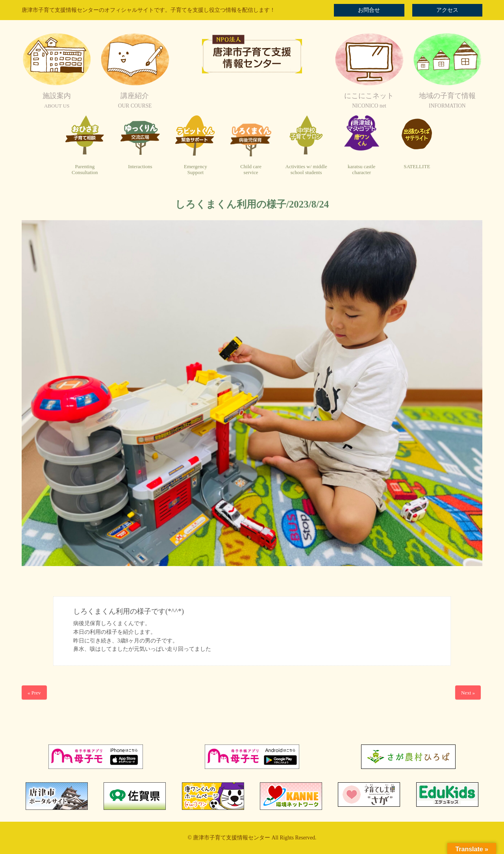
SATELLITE (417, 166)
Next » (468, 693)
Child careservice (251, 170)
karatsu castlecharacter (361, 170)
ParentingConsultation (85, 170)
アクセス (447, 10)
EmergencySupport (195, 170)
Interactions (140, 166)
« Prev (34, 693)
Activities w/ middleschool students (306, 170)
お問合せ (369, 10)
